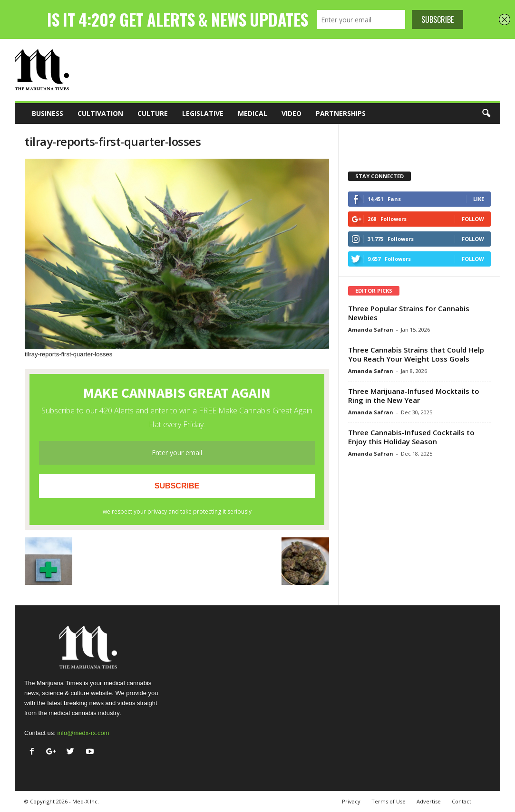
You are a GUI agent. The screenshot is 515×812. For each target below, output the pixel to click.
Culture (153, 113)
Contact (462, 801)
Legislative (203, 113)
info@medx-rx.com (83, 733)
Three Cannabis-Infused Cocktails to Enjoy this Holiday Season (411, 437)
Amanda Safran (371, 330)
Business (48, 113)
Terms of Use (389, 801)
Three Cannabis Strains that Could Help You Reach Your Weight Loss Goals (416, 354)
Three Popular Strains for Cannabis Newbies (409, 313)
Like (479, 199)
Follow (473, 219)
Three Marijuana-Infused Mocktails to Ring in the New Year (414, 396)
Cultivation (100, 113)
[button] (486, 114)
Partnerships (341, 113)
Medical (253, 113)
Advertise (429, 801)
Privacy (351, 801)
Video (292, 113)
